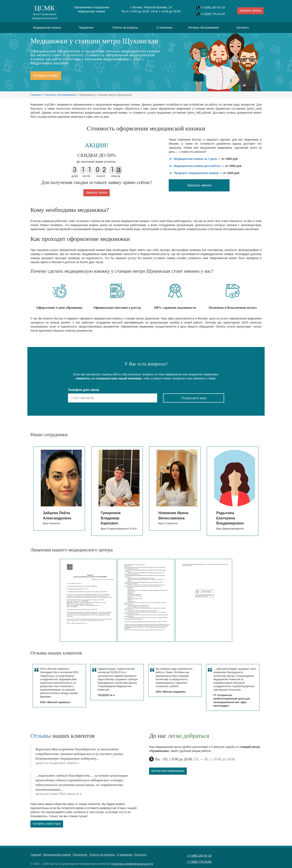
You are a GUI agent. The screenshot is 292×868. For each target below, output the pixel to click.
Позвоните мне (194, 398)
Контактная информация (168, 771)
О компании (164, 28)
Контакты (243, 28)
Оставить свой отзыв (47, 824)
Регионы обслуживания (204, 28)
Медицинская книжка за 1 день (195, 159)
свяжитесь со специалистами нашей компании (109, 378)
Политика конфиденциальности (132, 864)
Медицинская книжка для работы (197, 166)
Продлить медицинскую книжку (196, 173)
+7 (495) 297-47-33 (213, 7)
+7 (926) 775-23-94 (213, 14)
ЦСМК (45, 12)
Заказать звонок (250, 11)
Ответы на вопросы (125, 28)
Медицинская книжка (47, 28)
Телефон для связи (84, 390)
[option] (50, 489)
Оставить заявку (46, 75)
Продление (86, 28)
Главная (36, 95)
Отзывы (41, 736)
